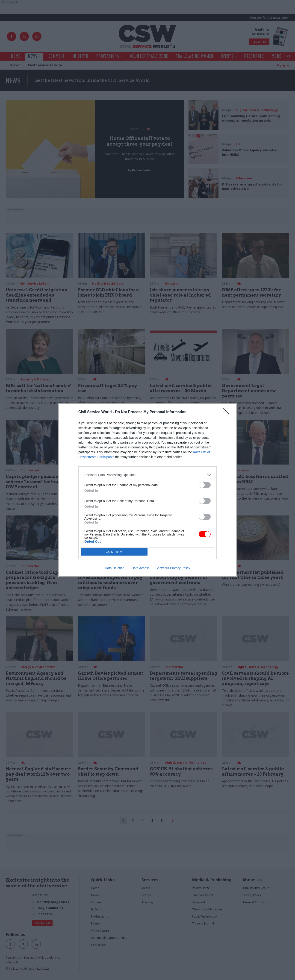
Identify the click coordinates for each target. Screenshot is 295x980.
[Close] (227, 412)
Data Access (141, 568)
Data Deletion (115, 568)
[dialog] (147, 490)
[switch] (205, 485)
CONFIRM (114, 552)
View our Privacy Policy (173, 568)
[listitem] (147, 475)
